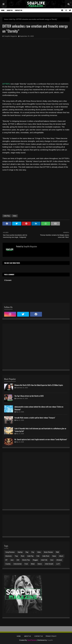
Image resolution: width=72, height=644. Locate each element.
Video (15, 216)
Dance (40, 564)
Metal (33, 564)
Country (8, 564)
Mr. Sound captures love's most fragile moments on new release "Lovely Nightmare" (41, 439)
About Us (10, 10)
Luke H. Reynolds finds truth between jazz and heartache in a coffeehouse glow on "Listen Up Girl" (40, 430)
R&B (57, 552)
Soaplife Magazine (11, 36)
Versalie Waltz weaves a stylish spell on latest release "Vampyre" (35, 418)
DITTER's (6, 84)
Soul (52, 560)
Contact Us (19, 10)
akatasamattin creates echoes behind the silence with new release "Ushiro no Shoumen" (39, 408)
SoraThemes (32, 640)
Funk (26, 564)
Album (61, 556)
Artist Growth (49, 564)
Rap (27, 552)
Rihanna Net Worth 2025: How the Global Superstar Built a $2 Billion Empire (39, 385)
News (54, 556)
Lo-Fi (58, 564)
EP (6, 560)
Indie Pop (12, 19)
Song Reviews (10, 552)
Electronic (9, 556)
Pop (33, 552)
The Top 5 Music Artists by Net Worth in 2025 (29, 396)
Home (3, 10)
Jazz (12, 560)
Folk (38, 556)
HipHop (20, 552)
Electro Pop (26, 560)
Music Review (48, 552)
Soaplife (50, 640)
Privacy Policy (51, 636)
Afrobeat (59, 560)
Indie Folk (44, 560)
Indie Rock (46, 556)
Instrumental (18, 564)
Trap (16, 556)
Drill (18, 560)
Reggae (35, 560)
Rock (23, 556)
